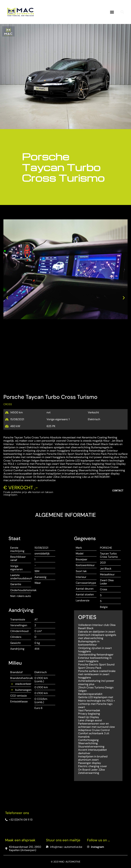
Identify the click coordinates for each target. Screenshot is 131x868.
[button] (112, 12)
